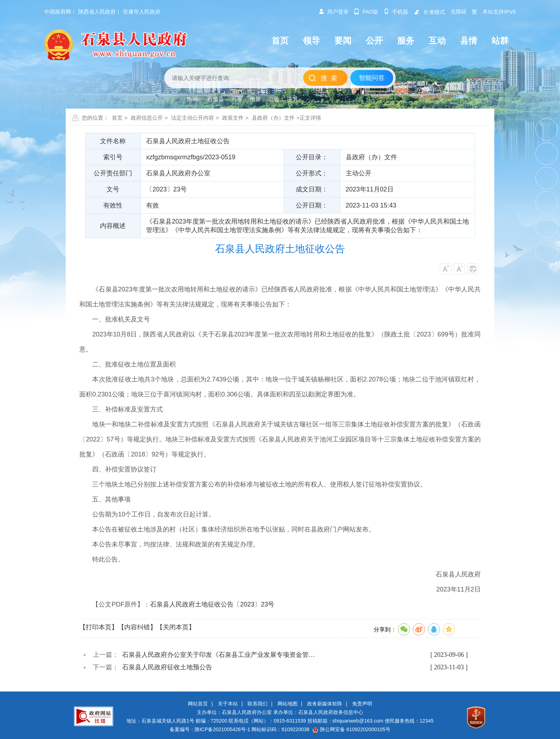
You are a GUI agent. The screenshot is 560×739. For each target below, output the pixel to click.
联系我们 (257, 704)
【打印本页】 (99, 627)
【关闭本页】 (176, 627)
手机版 (396, 12)
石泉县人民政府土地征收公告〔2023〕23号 (212, 604)
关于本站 (228, 704)
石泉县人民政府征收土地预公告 (167, 667)
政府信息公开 (147, 118)
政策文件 (233, 118)
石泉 (237, 99)
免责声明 (362, 704)
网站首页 (198, 704)
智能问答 (372, 78)
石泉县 (215, 99)
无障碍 (458, 12)
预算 (255, 99)
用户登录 (334, 12)
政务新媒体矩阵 (325, 704)
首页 (117, 118)
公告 (274, 99)
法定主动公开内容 (192, 118)
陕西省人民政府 (97, 12)
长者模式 (429, 12)
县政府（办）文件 (273, 118)
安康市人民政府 (142, 12)
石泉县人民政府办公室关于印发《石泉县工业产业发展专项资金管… (219, 655)
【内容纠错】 (137, 627)
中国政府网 (58, 12)
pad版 (366, 12)
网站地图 (287, 704)
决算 (292, 99)
